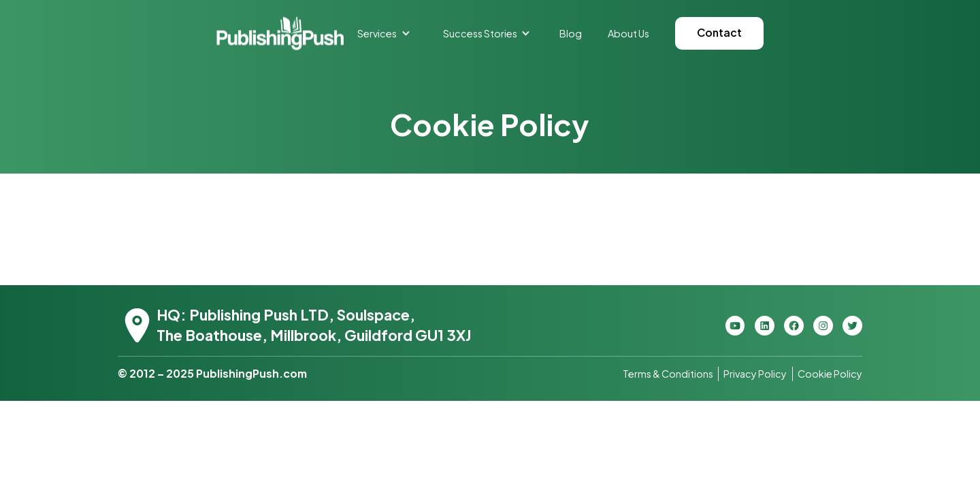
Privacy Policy (755, 374)
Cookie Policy (830, 374)
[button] (384, 33)
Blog (571, 33)
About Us (628, 33)
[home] (280, 33)
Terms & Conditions (668, 374)
